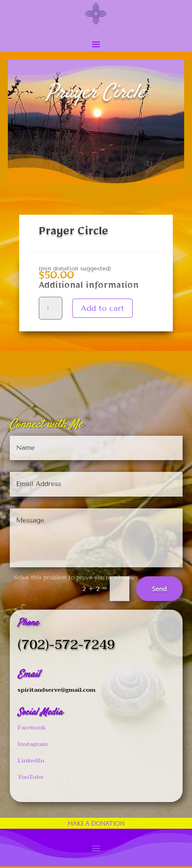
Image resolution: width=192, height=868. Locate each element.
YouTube (31, 777)
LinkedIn (31, 760)
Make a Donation (96, 823)
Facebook (32, 727)
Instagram (33, 744)
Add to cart (102, 308)
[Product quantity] (51, 308)
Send (159, 589)
